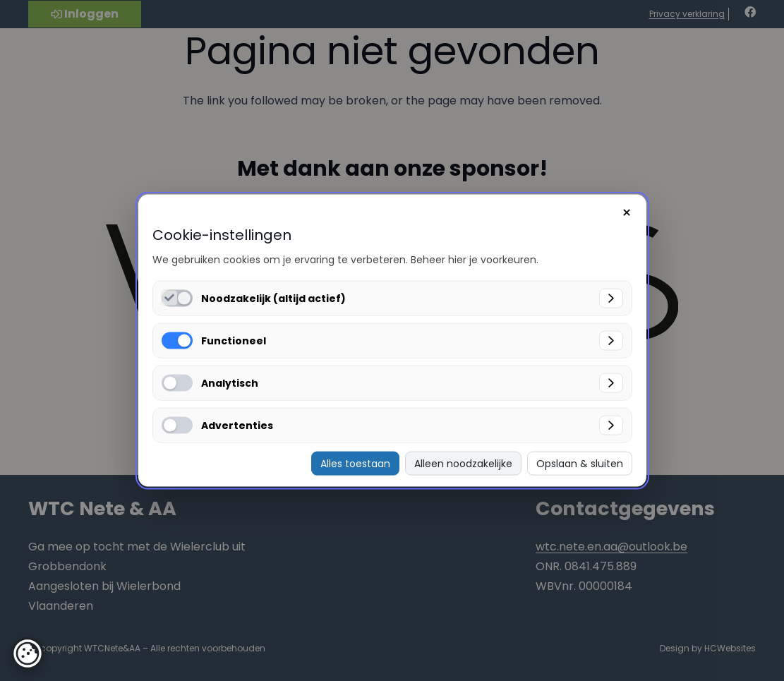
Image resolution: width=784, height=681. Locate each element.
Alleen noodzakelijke (463, 463)
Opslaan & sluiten (580, 463)
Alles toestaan (355, 463)
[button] (28, 653)
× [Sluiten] (627, 212)
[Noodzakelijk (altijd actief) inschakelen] (170, 297)
